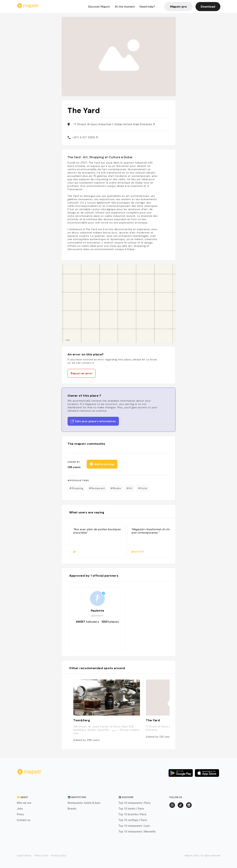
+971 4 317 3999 (85, 137)
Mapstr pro (178, 7)
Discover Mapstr (99, 7)
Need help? (147, 7)
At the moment (125, 7)
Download (208, 7)
